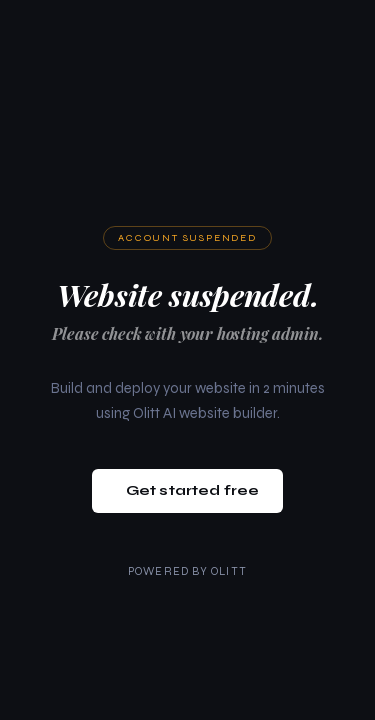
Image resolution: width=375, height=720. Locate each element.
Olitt (229, 571)
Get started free (192, 490)
